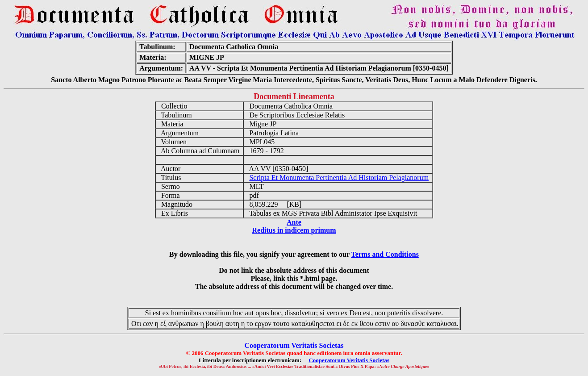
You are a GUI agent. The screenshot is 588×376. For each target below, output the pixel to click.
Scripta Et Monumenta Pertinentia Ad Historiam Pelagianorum (339, 178)
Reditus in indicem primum (294, 230)
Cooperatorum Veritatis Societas (349, 360)
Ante (294, 222)
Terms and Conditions (385, 254)
